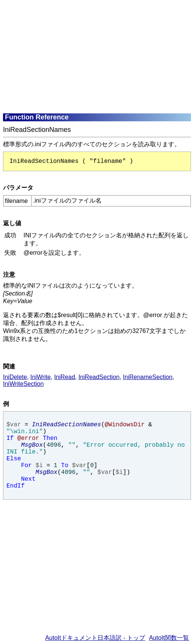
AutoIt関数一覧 (169, 638)
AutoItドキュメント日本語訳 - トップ (95, 638)
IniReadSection (99, 377)
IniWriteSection (23, 384)
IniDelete (15, 377)
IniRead (65, 377)
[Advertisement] (99, 56)
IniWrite (41, 377)
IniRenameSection (148, 377)
